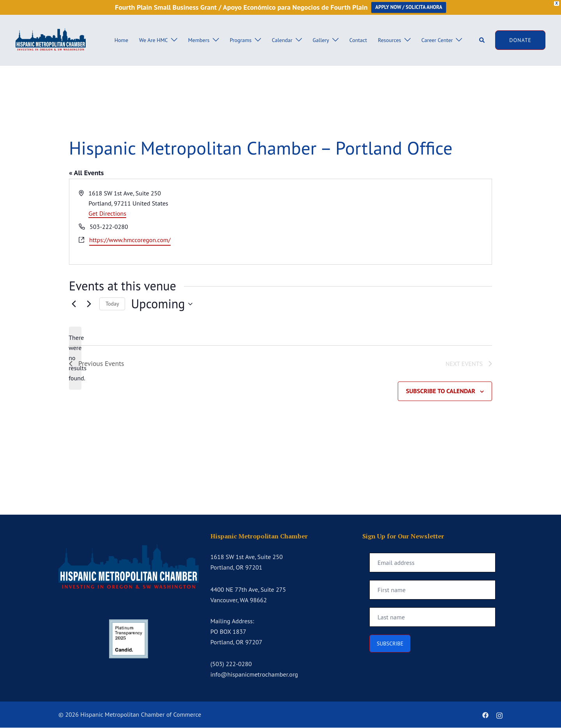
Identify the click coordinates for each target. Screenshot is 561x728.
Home (121, 40)
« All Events (86, 173)
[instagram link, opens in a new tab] (499, 715)
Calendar (282, 40)
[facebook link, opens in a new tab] (485, 715)
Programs (241, 40)
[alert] (75, 358)
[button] (482, 40)
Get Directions (107, 213)
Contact (358, 40)
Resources (389, 40)
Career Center (437, 40)
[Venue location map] (385, 222)
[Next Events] (89, 304)
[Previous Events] (74, 304)
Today (112, 304)
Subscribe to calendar (441, 392)
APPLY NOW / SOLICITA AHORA (409, 7)
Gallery (321, 40)
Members (199, 40)
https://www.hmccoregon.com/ (130, 240)
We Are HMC (153, 40)
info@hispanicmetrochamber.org (254, 675)
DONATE (520, 40)
